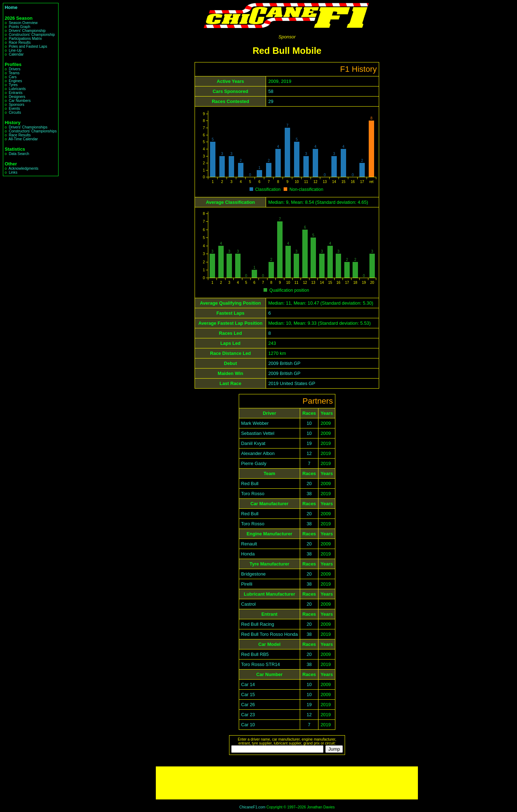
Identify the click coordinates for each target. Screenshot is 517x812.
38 (309, 494)
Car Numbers (20, 101)
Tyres (13, 85)
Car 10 (248, 725)
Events (14, 109)
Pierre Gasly (254, 463)
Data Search (19, 154)
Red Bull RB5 (255, 654)
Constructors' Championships (32, 131)
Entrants (15, 93)
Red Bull (250, 484)
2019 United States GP (292, 383)
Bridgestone (253, 574)
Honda (248, 554)
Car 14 (248, 684)
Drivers (14, 69)
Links (13, 172)
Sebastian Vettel (258, 433)
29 (271, 101)
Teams (14, 73)
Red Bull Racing (258, 624)
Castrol (249, 604)
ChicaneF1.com (252, 807)
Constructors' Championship (32, 35)
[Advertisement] (287, 783)
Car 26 (248, 705)
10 (309, 423)
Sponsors (16, 105)
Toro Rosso (253, 494)
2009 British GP (284, 363)
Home (11, 7)
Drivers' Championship (27, 31)
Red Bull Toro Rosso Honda (270, 634)
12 (309, 453)
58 (271, 91)
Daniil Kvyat (253, 443)
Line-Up (15, 50)
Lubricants (17, 89)
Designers (17, 97)
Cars (13, 77)
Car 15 (248, 694)
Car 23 (248, 715)
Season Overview (23, 23)
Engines (15, 81)
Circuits (15, 112)
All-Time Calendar (23, 139)
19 (309, 443)
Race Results (20, 43)
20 (309, 484)
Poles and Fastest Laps (28, 46)
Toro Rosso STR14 (261, 664)
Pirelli (247, 584)
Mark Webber (255, 423)
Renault (249, 544)
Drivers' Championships (28, 127)
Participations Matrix (25, 39)
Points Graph (19, 27)
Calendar (16, 54)
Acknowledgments (24, 168)
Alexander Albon (258, 453)
